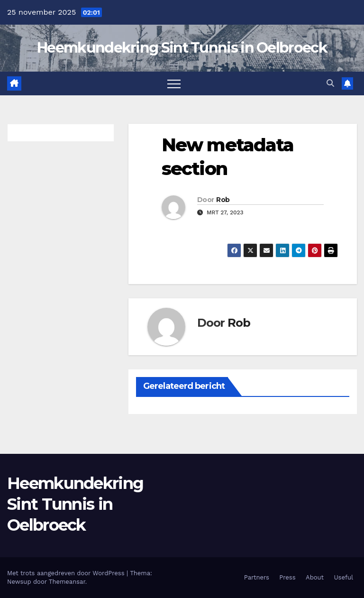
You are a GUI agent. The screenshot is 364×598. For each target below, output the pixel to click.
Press (287, 577)
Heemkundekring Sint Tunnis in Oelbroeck (182, 48)
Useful (344, 577)
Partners (257, 577)
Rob (223, 200)
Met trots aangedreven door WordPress (67, 573)
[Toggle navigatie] (174, 83)
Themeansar (67, 582)
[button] (330, 83)
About (315, 577)
